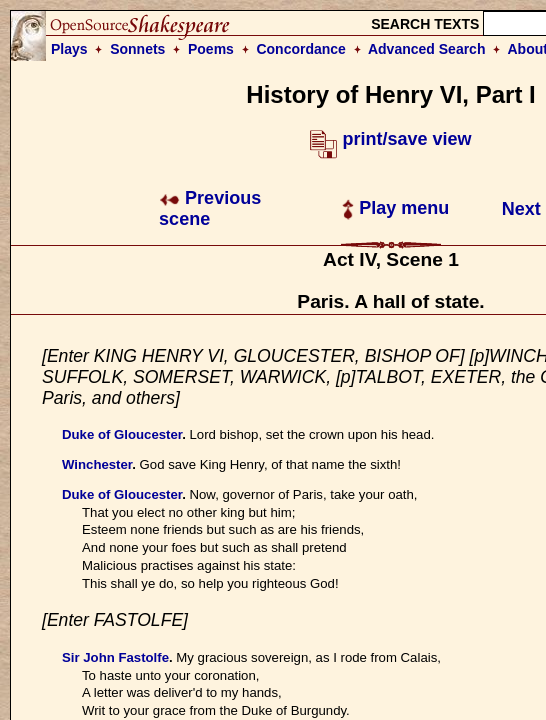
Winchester (97, 464)
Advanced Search (427, 49)
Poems (211, 49)
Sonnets (137, 49)
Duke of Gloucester (122, 434)
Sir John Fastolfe (115, 657)
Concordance (300, 49)
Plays (69, 49)
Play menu (395, 208)
